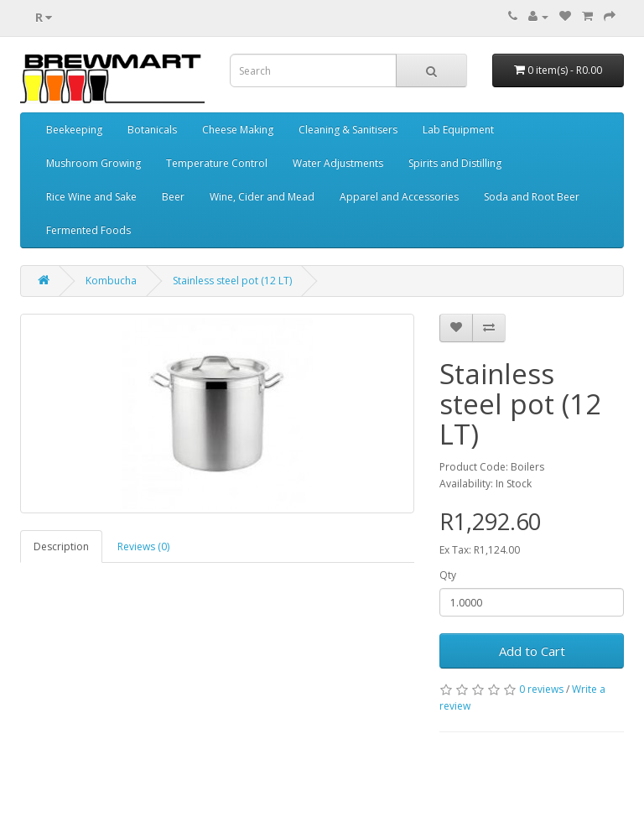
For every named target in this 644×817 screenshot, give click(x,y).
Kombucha (111, 281)
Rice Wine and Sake (91, 197)
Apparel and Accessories (399, 197)
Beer (173, 197)
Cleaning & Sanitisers (348, 130)
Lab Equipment (458, 130)
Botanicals (152, 130)
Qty (448, 575)
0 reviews (541, 689)
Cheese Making (238, 130)
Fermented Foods (88, 230)
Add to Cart (532, 651)
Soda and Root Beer (532, 197)
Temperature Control (217, 163)
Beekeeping (74, 130)
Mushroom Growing (93, 163)
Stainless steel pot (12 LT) (232, 281)
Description (61, 546)
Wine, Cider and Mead (262, 197)
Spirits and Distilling (455, 163)
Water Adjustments (338, 163)
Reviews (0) (143, 546)
